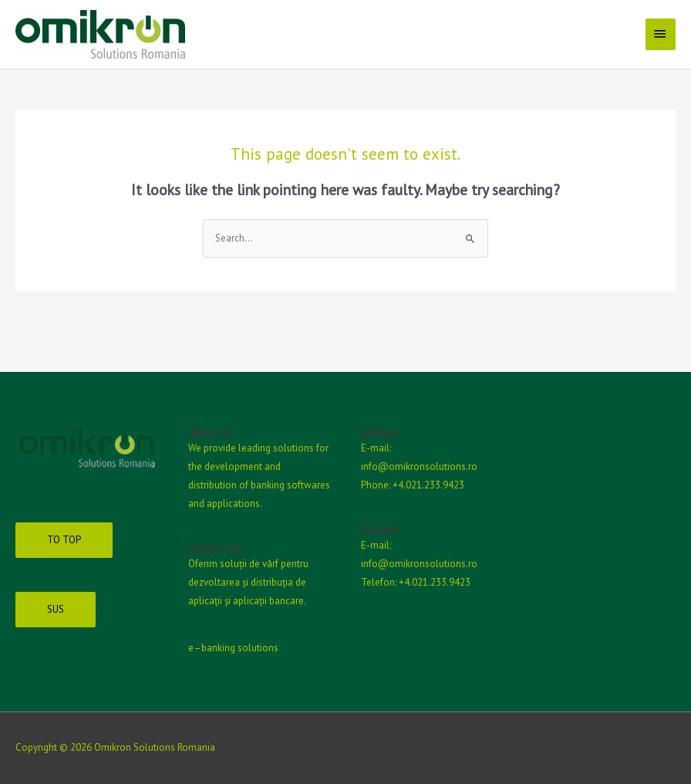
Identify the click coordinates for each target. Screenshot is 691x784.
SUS (56, 609)
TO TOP (64, 540)
